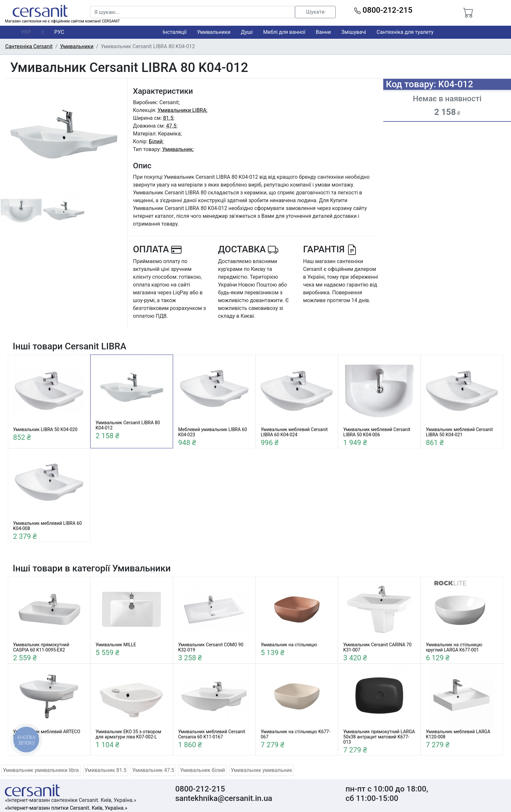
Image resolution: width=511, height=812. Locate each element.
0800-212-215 (383, 10)
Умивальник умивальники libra (41, 770)
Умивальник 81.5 (106, 770)
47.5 (171, 126)
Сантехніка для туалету (405, 32)
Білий (156, 141)
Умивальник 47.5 (153, 770)
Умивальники (214, 32)
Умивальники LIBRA (182, 110)
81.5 (168, 118)
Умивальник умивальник (262, 770)
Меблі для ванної (284, 32)
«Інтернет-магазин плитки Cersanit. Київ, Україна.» (66, 808)
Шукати (315, 12)
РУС (59, 32)
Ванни (323, 32)
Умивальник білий (202, 770)
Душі (247, 32)
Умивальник (177, 149)
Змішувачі (354, 32)
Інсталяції (175, 32)
